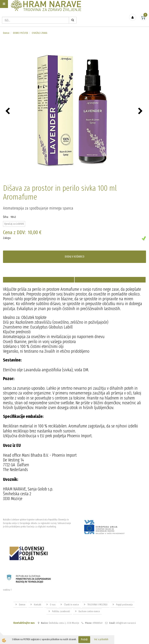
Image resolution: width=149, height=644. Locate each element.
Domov (6, 33)
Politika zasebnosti (61, 611)
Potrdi (84, 640)
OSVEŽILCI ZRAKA (39, 33)
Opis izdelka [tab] (39, 280)
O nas (53, 605)
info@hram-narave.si (126, 623)
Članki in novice (71, 605)
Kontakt (38, 605)
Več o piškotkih (101, 639)
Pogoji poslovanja (124, 605)
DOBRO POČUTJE (21, 33)
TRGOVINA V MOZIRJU (97, 605)
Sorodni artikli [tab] (110, 280)
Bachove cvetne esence (89, 611)
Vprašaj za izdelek (14, 224)
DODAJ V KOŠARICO (75, 257)
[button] (141, 111)
